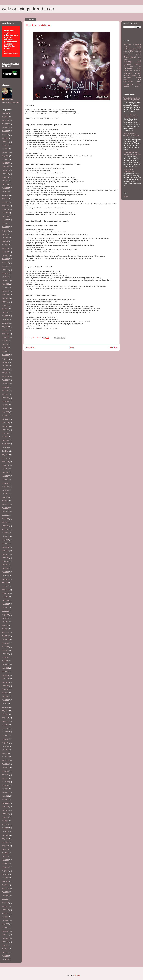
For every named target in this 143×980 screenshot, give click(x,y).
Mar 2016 (5, 547)
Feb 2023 (5, 252)
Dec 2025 (5, 131)
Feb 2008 (5, 892)
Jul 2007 (5, 917)
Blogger (77, 975)
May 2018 (5, 455)
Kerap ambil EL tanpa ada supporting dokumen (132, 154)
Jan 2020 (5, 383)
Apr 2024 (5, 202)
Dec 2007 (5, 899)
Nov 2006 (5, 945)
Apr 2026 (5, 117)
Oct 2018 (5, 437)
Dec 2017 (5, 472)
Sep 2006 (5, 952)
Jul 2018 (5, 448)
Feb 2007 (5, 935)
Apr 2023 (5, 245)
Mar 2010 (5, 803)
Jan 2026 (5, 127)
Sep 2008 (5, 867)
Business (127, 45)
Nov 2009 (5, 817)
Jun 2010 (5, 792)
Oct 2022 (5, 266)
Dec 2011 (5, 728)
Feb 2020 (5, 380)
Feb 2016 (5, 551)
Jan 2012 (5, 725)
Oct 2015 (5, 565)
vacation (128, 84)
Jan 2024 (5, 213)
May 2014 (5, 625)
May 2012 (5, 711)
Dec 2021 (5, 302)
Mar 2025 (5, 163)
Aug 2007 (5, 913)
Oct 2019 (5, 394)
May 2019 (5, 412)
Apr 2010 (5, 800)
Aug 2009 (5, 828)
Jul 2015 (5, 575)
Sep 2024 (5, 184)
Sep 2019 (5, 398)
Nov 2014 (5, 604)
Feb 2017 (5, 508)
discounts (126, 51)
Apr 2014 (5, 629)
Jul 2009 (5, 832)
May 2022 (5, 284)
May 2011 (5, 753)
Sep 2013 (5, 654)
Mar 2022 (5, 291)
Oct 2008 (5, 864)
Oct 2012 (5, 693)
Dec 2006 (5, 942)
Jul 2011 (5, 746)
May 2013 (5, 668)
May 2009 (5, 839)
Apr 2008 (5, 885)
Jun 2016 (5, 536)
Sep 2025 (5, 142)
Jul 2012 (5, 704)
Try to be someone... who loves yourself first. (132, 135)
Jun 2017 (5, 494)
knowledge (128, 62)
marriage (127, 64)
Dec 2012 (5, 686)
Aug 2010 (5, 785)
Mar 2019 (5, 419)
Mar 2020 (5, 376)
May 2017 (5, 497)
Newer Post (30, 348)
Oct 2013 (5, 650)
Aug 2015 (5, 572)
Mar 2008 (5, 889)
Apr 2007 (5, 928)
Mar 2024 (5, 206)
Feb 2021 (5, 337)
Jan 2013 (5, 682)
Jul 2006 (5, 960)
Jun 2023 (5, 238)
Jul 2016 (5, 533)
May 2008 (5, 881)
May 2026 (5, 113)
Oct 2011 (5, 736)
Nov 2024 (5, 177)
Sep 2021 (5, 312)
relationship (127, 77)
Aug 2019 (5, 401)
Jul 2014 (5, 618)
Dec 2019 (5, 387)
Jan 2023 (5, 256)
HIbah (126, 60)
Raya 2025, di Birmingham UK (129, 171)
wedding (132, 87)
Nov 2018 (5, 433)
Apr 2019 (5, 416)
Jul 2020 (5, 362)
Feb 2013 (5, 679)
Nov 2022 (5, 263)
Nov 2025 (5, 135)
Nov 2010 (5, 775)
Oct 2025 (5, 138)
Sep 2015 (5, 568)
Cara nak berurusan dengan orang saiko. (131, 116)
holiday (139, 60)
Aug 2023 (5, 231)
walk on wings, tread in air (28, 9)
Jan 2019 (5, 426)
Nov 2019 (5, 391)
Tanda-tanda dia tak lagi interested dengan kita (132, 99)
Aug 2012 (5, 700)
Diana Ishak (9, 99)
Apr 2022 (5, 287)
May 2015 (5, 583)
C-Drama (137, 45)
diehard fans (136, 49)
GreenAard (130, 57)
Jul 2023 (5, 234)
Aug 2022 (5, 273)
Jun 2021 (5, 323)
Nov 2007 (5, 903)
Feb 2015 (5, 593)
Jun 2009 (5, 835)
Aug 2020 (5, 359)
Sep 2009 (5, 824)
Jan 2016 (5, 554)
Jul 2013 (5, 661)
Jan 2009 (5, 853)
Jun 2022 (5, 280)
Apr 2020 (5, 373)
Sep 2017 (5, 483)
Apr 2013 (5, 671)
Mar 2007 (5, 931)
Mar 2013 (5, 675)
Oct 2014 (5, 608)
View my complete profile (11, 102)
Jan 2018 (5, 469)
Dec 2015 (5, 558)
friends (139, 55)
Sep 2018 (5, 440)
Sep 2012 (5, 696)
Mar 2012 (5, 718)
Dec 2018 (5, 430)
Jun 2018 (5, 451)
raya (139, 76)
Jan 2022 (5, 298)
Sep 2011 (5, 739)
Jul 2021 (5, 320)
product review (130, 76)
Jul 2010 (5, 789)
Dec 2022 (5, 259)
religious (138, 77)
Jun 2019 (5, 408)
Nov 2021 (5, 305)
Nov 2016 (5, 519)
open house (134, 71)
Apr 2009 (5, 842)
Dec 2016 (5, 515)
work (137, 87)
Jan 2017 (5, 512)
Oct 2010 (5, 778)
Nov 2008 (5, 860)
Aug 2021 (5, 316)
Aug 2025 (5, 145)
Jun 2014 (5, 622)
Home (72, 348)
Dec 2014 (5, 600)
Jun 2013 (5, 664)
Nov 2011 (5, 732)
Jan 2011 (5, 768)
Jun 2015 (5, 579)
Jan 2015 (5, 597)
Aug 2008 (5, 871)
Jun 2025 (5, 152)
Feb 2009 (5, 849)
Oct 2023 (5, 223)
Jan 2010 (5, 810)
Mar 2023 (5, 248)
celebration (127, 49)
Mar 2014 (5, 632)
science (126, 79)
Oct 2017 (5, 479)
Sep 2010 (5, 782)
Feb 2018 (5, 465)
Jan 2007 (5, 938)
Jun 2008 (5, 878)
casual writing (132, 47)
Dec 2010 (5, 771)
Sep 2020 (5, 355)
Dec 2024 (5, 174)
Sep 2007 (5, 910)
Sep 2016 (5, 526)
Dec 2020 (5, 344)
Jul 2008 (5, 874)
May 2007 (5, 924)
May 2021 (5, 327)
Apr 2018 (5, 458)
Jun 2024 (5, 195)
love (139, 62)
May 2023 (5, 241)
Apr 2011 (5, 757)
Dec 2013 (5, 643)
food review (133, 53)
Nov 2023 (5, 220)
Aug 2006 (5, 956)
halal (139, 58)
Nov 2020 (5, 348)
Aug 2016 (5, 529)
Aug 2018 (5, 444)
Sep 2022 (5, 270)
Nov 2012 (5, 689)
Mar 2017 (5, 504)
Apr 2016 (5, 544)
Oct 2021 (5, 309)
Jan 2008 (5, 896)
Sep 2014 (5, 611)
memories (128, 68)
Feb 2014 (5, 636)
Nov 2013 (5, 647)
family (132, 51)
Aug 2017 (5, 487)
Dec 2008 (5, 856)
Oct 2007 (5, 906)
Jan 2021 (5, 341)
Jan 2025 (5, 170)
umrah (139, 82)
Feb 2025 (5, 167)
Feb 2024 (5, 209)
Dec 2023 (5, 216)
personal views (132, 73)
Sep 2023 (5, 227)
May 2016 (5, 540)
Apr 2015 (5, 586)
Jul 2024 (5, 191)
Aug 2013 (5, 657)
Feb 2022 (5, 295)
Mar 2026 (5, 120)
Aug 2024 (5, 188)
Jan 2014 (5, 640)
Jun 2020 (5, 366)
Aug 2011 (5, 743)
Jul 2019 (5, 405)
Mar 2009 (5, 846)
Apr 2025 (5, 160)
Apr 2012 (5, 714)
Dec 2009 (5, 814)
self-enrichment (132, 81)
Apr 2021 (5, 330)
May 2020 (5, 369)
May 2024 (5, 199)
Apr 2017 (5, 501)
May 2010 (5, 796)
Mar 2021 (5, 334)
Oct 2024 (5, 181)
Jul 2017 (5, 490)
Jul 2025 (5, 149)
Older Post (113, 348)
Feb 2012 (5, 721)
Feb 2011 (5, 764)
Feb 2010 (5, 807)
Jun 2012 (5, 707)
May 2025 (5, 156)
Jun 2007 (5, 920)
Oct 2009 (5, 821)
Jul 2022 (5, 277)
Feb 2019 (5, 423)
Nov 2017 (5, 476)
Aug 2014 (5, 615)
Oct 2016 (5, 522)
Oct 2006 (5, 949)
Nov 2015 (5, 561)
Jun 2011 (5, 750)
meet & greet (135, 67)
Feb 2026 (5, 124)
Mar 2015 (5, 590)
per (140, 71)
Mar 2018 (5, 462)
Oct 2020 (5, 352)
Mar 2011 (5, 760)
